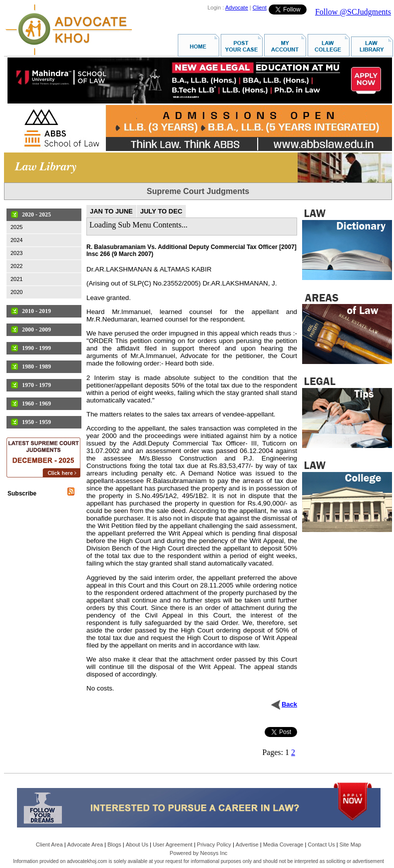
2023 (16, 253)
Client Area (49, 844)
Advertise (247, 844)
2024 (16, 240)
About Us (137, 844)
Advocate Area (85, 844)
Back (289, 704)
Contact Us (321, 844)
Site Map (350, 844)
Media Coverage (283, 844)
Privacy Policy (214, 844)
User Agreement (173, 844)
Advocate (237, 7)
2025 (16, 227)
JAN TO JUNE (111, 211)
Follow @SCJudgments (353, 12)
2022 (16, 266)
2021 (16, 279)
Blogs (114, 844)
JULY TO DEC (161, 211)
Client (260, 7)
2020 (16, 292)
